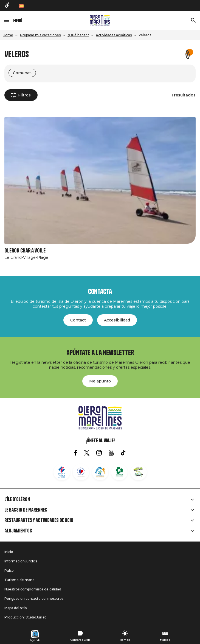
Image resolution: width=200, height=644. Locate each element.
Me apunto (100, 381)
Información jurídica (21, 561)
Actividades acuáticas (114, 35)
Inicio (9, 552)
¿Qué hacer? (78, 35)
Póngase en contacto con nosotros (34, 599)
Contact (78, 320)
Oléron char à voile (25, 251)
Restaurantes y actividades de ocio (39, 520)
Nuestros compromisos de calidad (33, 589)
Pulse (9, 571)
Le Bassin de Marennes (26, 510)
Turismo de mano (19, 580)
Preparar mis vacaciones (40, 35)
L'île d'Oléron (17, 499)
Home (8, 35)
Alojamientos (18, 531)
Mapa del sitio (16, 608)
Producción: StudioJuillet (25, 617)
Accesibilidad (117, 320)
